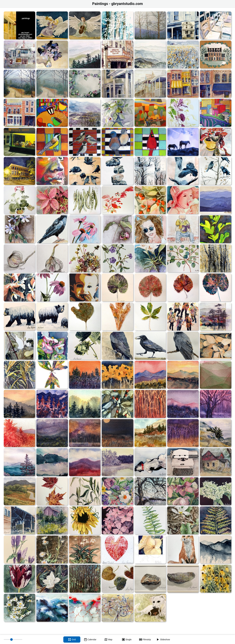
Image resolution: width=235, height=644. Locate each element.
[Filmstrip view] (145, 640)
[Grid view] (72, 640)
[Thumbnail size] (13, 640)
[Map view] (108, 640)
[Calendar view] (90, 640)
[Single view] (127, 640)
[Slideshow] (163, 640)
